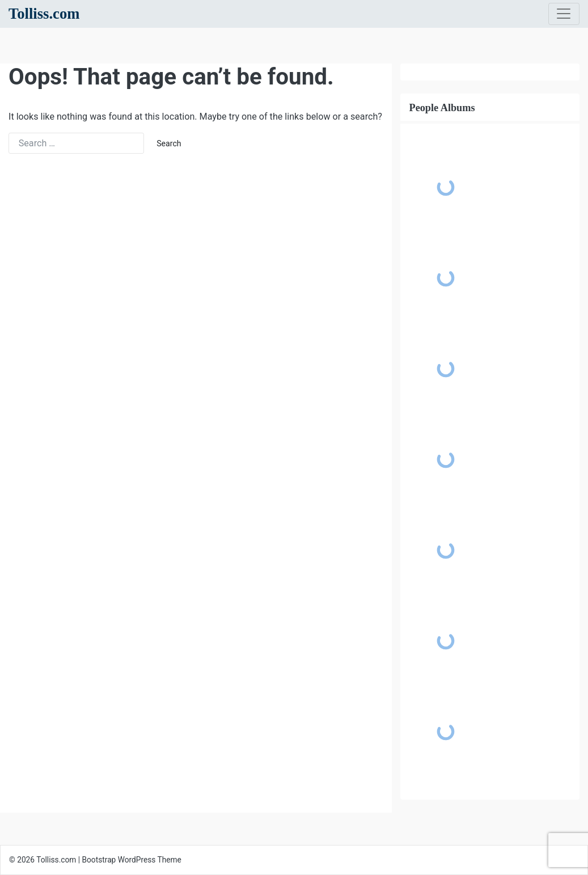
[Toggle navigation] (564, 14)
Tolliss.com (44, 14)
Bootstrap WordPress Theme (132, 860)
